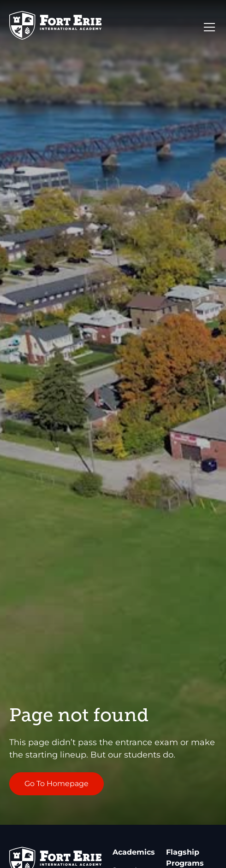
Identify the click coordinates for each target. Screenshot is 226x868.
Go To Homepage (56, 784)
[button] (208, 27)
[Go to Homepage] (55, 27)
